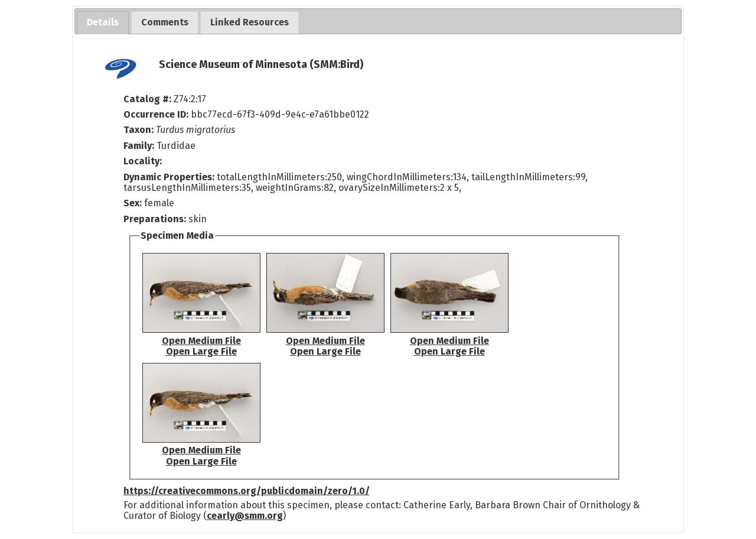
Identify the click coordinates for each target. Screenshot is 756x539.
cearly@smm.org (245, 516)
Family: (139, 146)
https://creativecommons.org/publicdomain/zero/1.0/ (247, 491)
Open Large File (201, 351)
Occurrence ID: (157, 114)
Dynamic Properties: (170, 177)
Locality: (143, 161)
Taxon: (139, 130)
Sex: (133, 203)
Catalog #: (149, 99)
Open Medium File (201, 341)
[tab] (103, 23)
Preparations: (155, 219)
